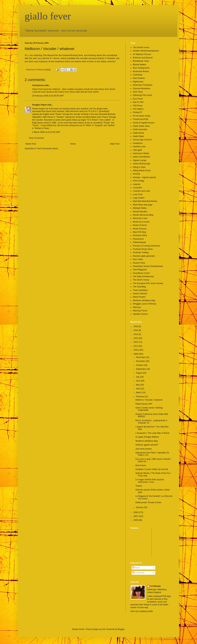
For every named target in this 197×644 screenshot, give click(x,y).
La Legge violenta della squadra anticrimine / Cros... (150, 481)
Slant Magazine (140, 270)
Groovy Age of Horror (142, 140)
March (139, 393)
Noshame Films (140, 235)
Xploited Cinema (140, 314)
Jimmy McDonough (142, 164)
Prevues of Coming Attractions (146, 246)
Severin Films (139, 263)
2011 (136, 346)
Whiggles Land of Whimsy (145, 304)
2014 (136, 334)
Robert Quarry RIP (144, 404)
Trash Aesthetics (140, 290)
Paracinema (138, 239)
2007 (136, 516)
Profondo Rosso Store (143, 249)
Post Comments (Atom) (47, 149)
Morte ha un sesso (141, 222)
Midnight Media (140, 208)
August (139, 373)
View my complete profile (142, 611)
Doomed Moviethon (142, 89)
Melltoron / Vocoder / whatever (149, 400)
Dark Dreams (139, 78)
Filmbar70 (137, 112)
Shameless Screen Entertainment (148, 266)
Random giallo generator (144, 256)
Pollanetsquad (139, 242)
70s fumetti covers (141, 47)
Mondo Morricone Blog (143, 215)
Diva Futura (141, 465)
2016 (136, 326)
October (140, 365)
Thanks (139, 486)
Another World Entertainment (146, 51)
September (141, 369)
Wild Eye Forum (140, 311)
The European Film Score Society (148, 283)
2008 (136, 512)
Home (73, 144)
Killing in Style (139, 167)
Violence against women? (147, 445)
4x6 (104, 629)
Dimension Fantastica (143, 85)
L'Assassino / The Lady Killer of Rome (152, 433)
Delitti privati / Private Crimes (148, 502)
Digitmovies (138, 82)
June (138, 381)
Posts (136, 568)
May (138, 385)
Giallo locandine (140, 129)
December (141, 357)
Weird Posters (139, 297)
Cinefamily (138, 75)
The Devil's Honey (141, 280)
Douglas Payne (39, 105)
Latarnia (137, 184)
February (140, 397)
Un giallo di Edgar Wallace (147, 437)
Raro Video (138, 259)
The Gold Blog (139, 287)
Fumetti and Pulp (141, 119)
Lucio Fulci (138, 194)
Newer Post (31, 144)
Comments (138, 573)
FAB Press (138, 106)
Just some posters (144, 449)
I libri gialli (137, 150)
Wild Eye (137, 307)
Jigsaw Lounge (140, 160)
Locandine (138, 188)
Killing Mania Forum (142, 171)
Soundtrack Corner (141, 273)
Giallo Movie (138, 133)
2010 (136, 350)
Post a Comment (36, 138)
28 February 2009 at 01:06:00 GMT (48, 96)
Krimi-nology (139, 181)
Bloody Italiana (140, 65)
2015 (136, 330)
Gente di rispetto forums (144, 123)
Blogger (121, 629)
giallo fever (48, 16)
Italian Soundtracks (141, 157)
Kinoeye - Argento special (144, 177)
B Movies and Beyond (143, 58)
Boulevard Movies (141, 71)
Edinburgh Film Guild (142, 95)
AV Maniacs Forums (142, 54)
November (141, 361)
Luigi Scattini (139, 198)
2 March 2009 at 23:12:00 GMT (46, 132)
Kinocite (137, 174)
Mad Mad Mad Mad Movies (145, 201)
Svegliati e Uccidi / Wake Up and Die (152, 469)
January (140, 507)
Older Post (115, 144)
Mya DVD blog (139, 232)
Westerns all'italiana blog (144, 300)
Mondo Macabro (140, 212)
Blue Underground (141, 68)
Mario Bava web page (143, 205)
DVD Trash (138, 92)
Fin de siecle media (142, 116)
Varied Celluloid (140, 294)
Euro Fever (138, 99)
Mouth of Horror (140, 225)
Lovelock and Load (141, 191)
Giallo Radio (138, 136)
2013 (136, 338)
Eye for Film (138, 102)
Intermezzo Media (141, 153)
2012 (136, 342)
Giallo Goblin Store (141, 126)
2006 (136, 520)
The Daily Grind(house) (143, 276)
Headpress (138, 143)
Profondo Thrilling (141, 253)
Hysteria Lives (139, 147)
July (138, 377)
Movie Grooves (140, 229)
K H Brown (155, 586)
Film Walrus (138, 109)
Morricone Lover (140, 218)
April (138, 389)
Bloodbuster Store (141, 61)
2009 (136, 354)
